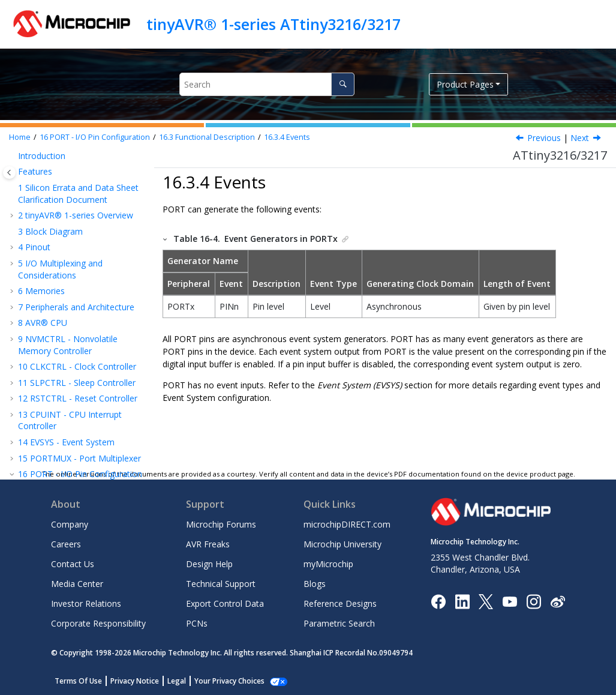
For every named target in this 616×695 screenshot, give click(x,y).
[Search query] (267, 84)
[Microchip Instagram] (534, 600)
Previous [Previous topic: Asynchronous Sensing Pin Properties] (544, 138)
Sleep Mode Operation (70, 308)
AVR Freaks (208, 544)
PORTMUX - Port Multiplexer (79, 158)
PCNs (197, 623)
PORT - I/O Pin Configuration (95, 137)
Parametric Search (339, 623)
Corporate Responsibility (98, 623)
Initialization (70, 238)
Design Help (209, 564)
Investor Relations (86, 603)
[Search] (343, 84)
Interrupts (66, 270)
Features (53, 190)
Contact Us (73, 564)
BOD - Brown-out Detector (77, 456)
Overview (54, 206)
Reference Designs (340, 603)
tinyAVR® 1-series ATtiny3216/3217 (274, 24)
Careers (66, 544)
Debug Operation (81, 329)
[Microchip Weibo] (558, 601)
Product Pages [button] (465, 84)
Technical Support (221, 584)
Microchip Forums (221, 524)
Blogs (315, 584)
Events (287, 137)
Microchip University (342, 544)
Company (70, 524)
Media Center (77, 584)
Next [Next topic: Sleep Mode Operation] (580, 138)
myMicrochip (328, 564)
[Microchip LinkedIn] (462, 600)
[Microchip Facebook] (438, 600)
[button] (13, 158)
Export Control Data (225, 603)
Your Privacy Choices (229, 681)
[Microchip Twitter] (486, 600)
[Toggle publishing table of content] (9, 173)
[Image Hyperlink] (510, 601)
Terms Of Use (78, 681)
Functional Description (207, 137)
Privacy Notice (135, 681)
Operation (67, 254)
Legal (177, 681)
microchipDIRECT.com (347, 524)
